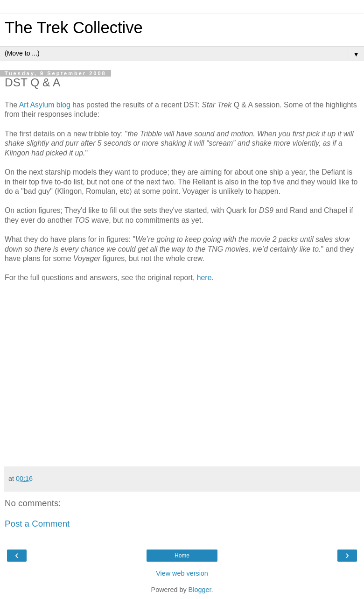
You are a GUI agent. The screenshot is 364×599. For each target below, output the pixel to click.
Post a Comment (37, 524)
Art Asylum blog (45, 105)
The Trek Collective (74, 28)
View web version (182, 573)
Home (182, 556)
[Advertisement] (182, 440)
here (204, 278)
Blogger (200, 590)
